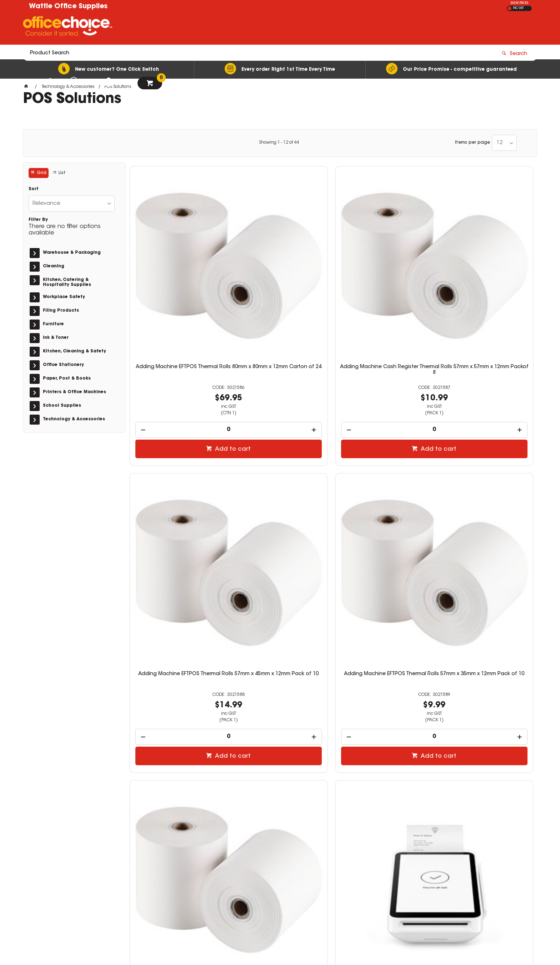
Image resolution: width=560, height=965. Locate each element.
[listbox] (504, 143)
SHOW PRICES (519, 3)
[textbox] (238, 28)
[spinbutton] (177, 323)
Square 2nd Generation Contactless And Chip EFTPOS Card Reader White (486, 470)
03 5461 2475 (405, 861)
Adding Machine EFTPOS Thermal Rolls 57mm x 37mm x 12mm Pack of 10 (177, 470)
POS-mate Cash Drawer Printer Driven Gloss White (486, 671)
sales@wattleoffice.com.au (421, 867)
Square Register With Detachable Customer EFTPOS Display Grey (383, 467)
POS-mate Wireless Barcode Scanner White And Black (280, 671)
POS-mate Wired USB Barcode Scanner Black (177, 671)
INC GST (518, 8)
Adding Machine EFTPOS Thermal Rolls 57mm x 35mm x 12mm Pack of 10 (486, 266)
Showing (279, 143)
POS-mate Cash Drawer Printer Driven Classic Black (383, 671)
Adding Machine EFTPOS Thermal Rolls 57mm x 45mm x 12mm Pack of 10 (383, 266)
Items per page (472, 143)
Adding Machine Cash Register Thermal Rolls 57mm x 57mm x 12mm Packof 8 (280, 266)
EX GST (509, 8)
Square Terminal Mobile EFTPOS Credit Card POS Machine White (280, 467)
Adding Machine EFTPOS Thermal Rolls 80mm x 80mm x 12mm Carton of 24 (177, 266)
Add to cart (181, 342)
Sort (34, 189)
